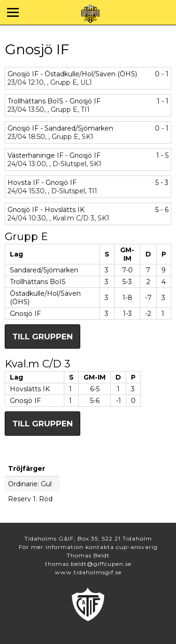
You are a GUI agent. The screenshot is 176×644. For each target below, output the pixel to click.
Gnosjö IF (25, 314)
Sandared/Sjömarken (44, 270)
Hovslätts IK (30, 389)
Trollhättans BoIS (38, 282)
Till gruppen (42, 337)
